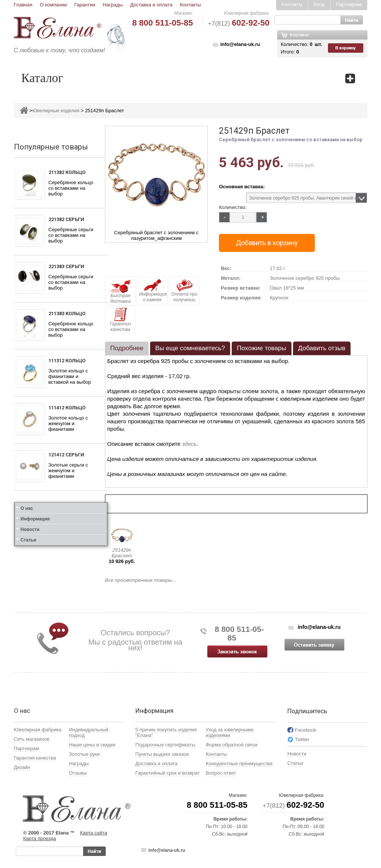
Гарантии (85, 5)
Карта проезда (40, 838)
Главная (23, 5)
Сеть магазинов (32, 739)
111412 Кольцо (67, 408)
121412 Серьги (66, 455)
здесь (189, 444)
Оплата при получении (184, 291)
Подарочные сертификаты (165, 745)
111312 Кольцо (67, 361)
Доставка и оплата (151, 5)
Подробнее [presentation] (127, 348)
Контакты (190, 5)
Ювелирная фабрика (38, 730)
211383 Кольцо (67, 313)
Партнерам (348, 4)
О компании (53, 5)
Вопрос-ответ (221, 773)
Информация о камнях (153, 291)
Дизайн (22, 767)
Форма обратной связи (232, 745)
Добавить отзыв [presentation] (322, 348)
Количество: (233, 207)
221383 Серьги (66, 266)
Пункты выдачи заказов (162, 754)
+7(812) (238, 24)
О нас (27, 508)
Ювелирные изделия (56, 111)
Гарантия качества (35, 758)
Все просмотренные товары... (140, 580)
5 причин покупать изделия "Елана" (166, 732)
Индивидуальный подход (89, 732)
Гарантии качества (120, 320)
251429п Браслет (122, 553)
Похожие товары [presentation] (262, 348)
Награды (113, 5)
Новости (30, 529)
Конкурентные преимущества (239, 764)
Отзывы (78, 773)
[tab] (127, 348)
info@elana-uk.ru (240, 44)
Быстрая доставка (120, 291)
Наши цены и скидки (92, 745)
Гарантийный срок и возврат (168, 773)
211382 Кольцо (67, 172)
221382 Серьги (66, 219)
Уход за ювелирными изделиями (230, 732)
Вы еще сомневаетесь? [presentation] (190, 348)
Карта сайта (94, 833)
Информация (35, 519)
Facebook (306, 730)
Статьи (29, 540)
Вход (319, 4)
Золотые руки (84, 754)
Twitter (302, 739)
